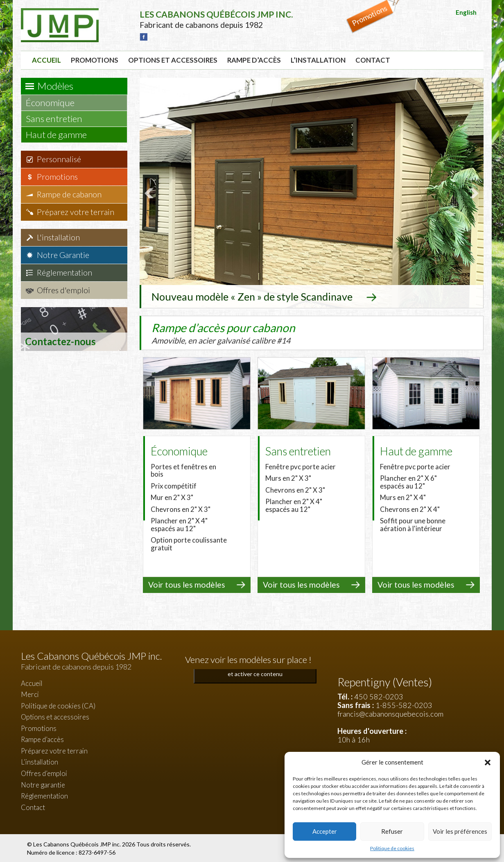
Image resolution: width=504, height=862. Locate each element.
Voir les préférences (460, 831)
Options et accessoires (173, 60)
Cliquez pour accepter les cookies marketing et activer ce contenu (255, 668)
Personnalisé (59, 159)
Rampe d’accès (254, 60)
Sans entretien (58, 119)
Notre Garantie (63, 255)
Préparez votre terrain (76, 212)
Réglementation (64, 273)
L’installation (318, 60)
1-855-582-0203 (404, 704)
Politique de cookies (392, 848)
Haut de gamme (60, 135)
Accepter (325, 831)
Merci (30, 693)
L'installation (58, 237)
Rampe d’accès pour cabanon (240, 332)
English (466, 12)
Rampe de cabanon (69, 194)
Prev (150, 193)
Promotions (95, 60)
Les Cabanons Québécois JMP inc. (78, 843)
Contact (373, 60)
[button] (488, 762)
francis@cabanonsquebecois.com (390, 713)
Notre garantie (43, 784)
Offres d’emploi (44, 773)
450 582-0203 (379, 696)
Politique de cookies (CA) (58, 705)
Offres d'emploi (63, 290)
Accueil (46, 60)
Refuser (392, 831)
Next (473, 193)
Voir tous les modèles (187, 584)
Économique (54, 103)
